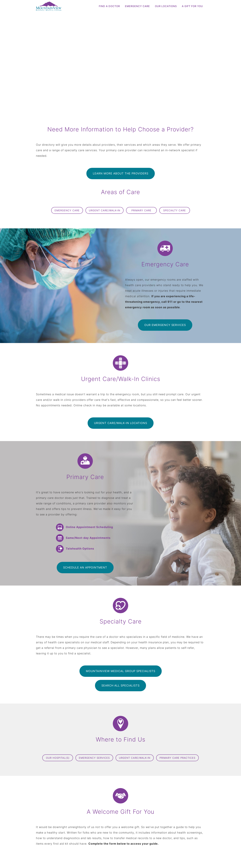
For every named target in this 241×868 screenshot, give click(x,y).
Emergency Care (137, 6)
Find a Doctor (109, 6)
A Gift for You (192, 6)
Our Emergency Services (165, 325)
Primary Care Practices (177, 758)
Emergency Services (94, 758)
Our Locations (166, 6)
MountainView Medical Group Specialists (121, 671)
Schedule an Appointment (85, 567)
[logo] (56, 6)
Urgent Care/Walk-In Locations (121, 423)
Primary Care (141, 210)
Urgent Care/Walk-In (105, 210)
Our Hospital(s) (58, 758)
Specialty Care (175, 210)
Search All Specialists (120, 686)
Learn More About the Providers (121, 173)
